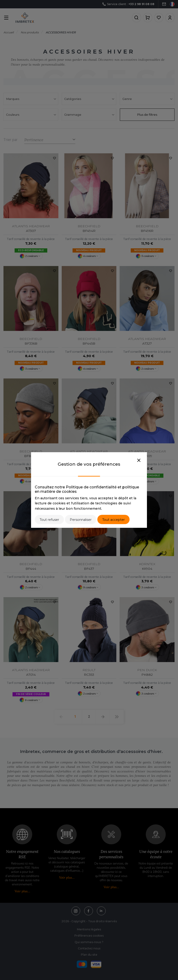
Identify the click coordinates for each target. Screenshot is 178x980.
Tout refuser (49, 520)
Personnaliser (81, 520)
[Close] (139, 461)
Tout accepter (113, 520)
